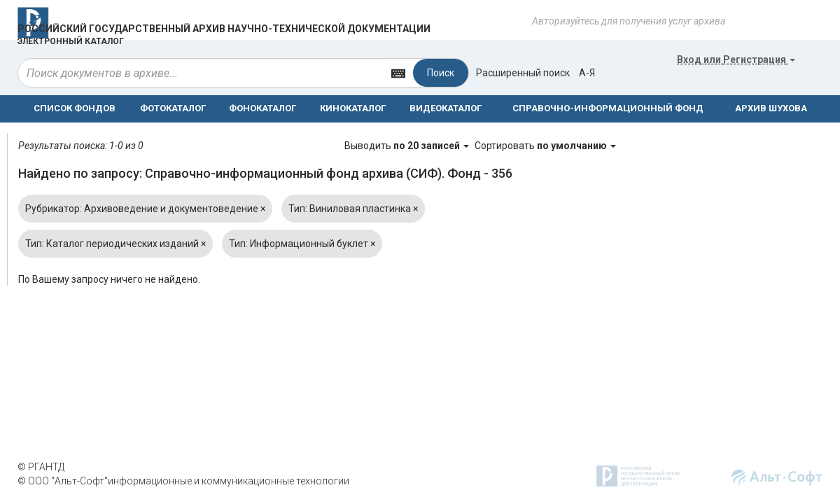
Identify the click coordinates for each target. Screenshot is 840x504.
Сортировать (545, 146)
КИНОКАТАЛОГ (353, 108)
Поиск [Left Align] (441, 73)
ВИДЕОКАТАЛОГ (446, 108)
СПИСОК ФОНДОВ (75, 108)
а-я (587, 73)
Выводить (408, 146)
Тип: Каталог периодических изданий (115, 244)
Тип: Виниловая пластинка (353, 209)
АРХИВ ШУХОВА (771, 108)
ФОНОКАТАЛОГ (262, 108)
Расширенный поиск (523, 73)
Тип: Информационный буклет (302, 244)
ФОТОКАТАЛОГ (173, 108)
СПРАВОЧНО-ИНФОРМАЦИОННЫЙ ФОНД (608, 108)
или (736, 59)
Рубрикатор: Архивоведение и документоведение (145, 209)
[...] (201, 73)
